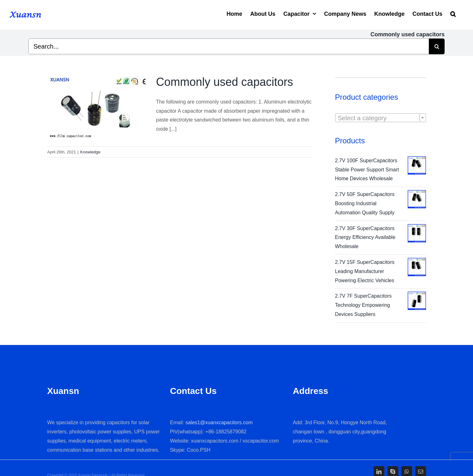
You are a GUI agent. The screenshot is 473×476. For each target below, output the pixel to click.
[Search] (453, 13)
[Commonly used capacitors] (98, 107)
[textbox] (381, 118)
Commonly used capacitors (225, 82)
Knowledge (90, 152)
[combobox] (381, 118)
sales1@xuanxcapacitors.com (219, 422)
